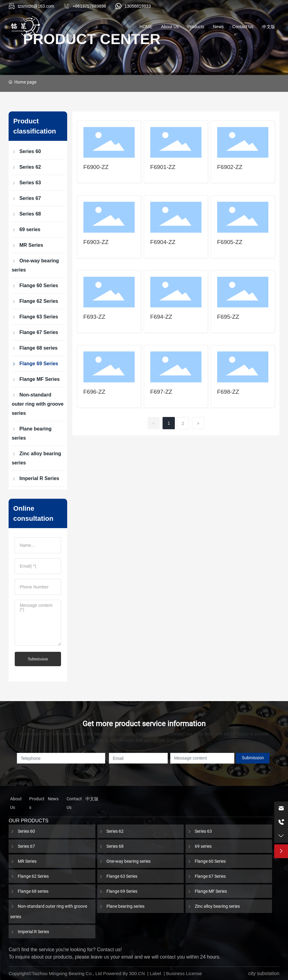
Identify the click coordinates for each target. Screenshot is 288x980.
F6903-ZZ (96, 242)
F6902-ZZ (230, 167)
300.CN (137, 973)
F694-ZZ (161, 317)
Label (155, 973)
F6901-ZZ (163, 167)
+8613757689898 (89, 6)
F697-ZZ (161, 392)
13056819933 (138, 6)
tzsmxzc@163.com (36, 6)
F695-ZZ (228, 317)
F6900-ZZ (96, 167)
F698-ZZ (228, 392)
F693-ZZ (94, 317)
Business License (184, 973)
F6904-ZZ (163, 242)
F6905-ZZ (230, 242)
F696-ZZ (94, 392)
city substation (264, 973)
